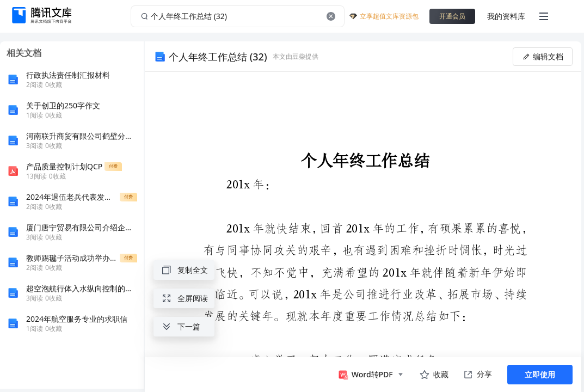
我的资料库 (506, 16)
